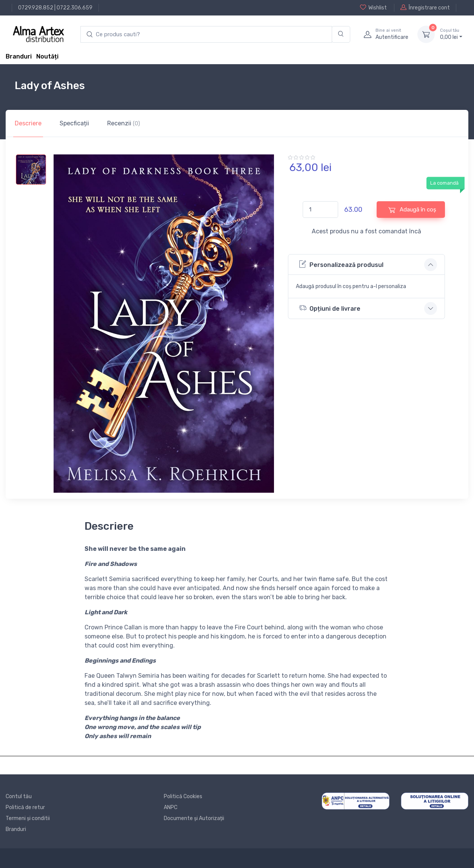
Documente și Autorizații (194, 818)
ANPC (171, 807)
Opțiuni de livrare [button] (330, 308)
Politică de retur (25, 807)
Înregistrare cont (425, 8)
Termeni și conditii (28, 818)
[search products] (206, 35)
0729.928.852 (36, 8)
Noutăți (47, 56)
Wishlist (373, 8)
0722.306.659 (75, 8)
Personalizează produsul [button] (341, 264)
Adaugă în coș (412, 210)
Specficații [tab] (74, 123)
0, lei (451, 34)
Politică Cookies (183, 796)
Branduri (19, 56)
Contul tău (19, 796)
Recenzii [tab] (124, 123)
